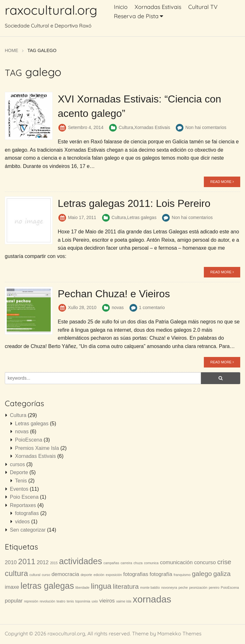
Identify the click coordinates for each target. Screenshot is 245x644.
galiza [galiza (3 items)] (222, 573)
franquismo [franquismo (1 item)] (182, 574)
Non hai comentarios (206, 127)
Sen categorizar (28, 530)
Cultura (126, 127)
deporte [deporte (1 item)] (86, 574)
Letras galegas (142, 217)
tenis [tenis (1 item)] (70, 601)
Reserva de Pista (136, 16)
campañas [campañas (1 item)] (111, 563)
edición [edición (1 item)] (99, 574)
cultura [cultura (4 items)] (16, 573)
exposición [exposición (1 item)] (114, 574)
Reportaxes (23, 505)
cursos (17, 464)
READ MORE (222, 181)
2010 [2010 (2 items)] (11, 562)
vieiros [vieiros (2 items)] (107, 600)
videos (22, 521)
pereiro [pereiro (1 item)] (214, 587)
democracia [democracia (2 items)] (66, 574)
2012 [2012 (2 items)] (43, 562)
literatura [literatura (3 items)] (126, 586)
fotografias (27, 513)
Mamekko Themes (179, 633)
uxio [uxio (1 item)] (95, 601)
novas (118, 307)
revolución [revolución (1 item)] (47, 601)
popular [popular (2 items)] (14, 600)
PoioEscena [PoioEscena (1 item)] (230, 587)
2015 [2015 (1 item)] (54, 563)
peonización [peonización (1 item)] (198, 587)
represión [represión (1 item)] (31, 601)
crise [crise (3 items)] (224, 561)
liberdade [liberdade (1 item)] (82, 587)
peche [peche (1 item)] (183, 587)
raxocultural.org (51, 10)
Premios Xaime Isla (37, 448)
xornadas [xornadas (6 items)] (152, 599)
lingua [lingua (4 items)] (101, 586)
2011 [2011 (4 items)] (27, 561)
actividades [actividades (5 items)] (81, 561)
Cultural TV (203, 7)
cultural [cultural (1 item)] (35, 574)
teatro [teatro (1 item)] (61, 601)
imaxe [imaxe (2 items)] (12, 587)
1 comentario (152, 307)
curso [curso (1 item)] (46, 574)
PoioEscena (29, 439)
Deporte (19, 472)
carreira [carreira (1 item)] (126, 563)
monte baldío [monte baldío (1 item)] (150, 587)
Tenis (21, 480)
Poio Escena (24, 497)
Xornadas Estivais (158, 7)
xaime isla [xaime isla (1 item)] (124, 601)
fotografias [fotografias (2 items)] (136, 574)
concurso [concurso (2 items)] (205, 562)
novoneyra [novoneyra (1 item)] (169, 587)
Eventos (19, 489)
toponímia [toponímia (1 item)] (83, 601)
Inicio (121, 7)
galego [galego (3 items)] (202, 573)
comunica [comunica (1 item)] (151, 563)
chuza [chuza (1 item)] (138, 563)
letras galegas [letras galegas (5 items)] (47, 586)
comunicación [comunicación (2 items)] (176, 562)
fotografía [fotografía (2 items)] (161, 574)
